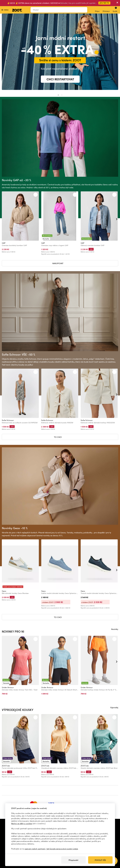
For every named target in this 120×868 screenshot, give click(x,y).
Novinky (115, 629)
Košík (115, 10)
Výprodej (114, 707)
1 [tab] (58, 95)
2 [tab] (62, 95)
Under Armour (8, 687)
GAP (4, 243)
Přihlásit (106, 10)
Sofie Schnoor (8, 420)
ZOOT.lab (6, 766)
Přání (97, 10)
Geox (4, 591)
